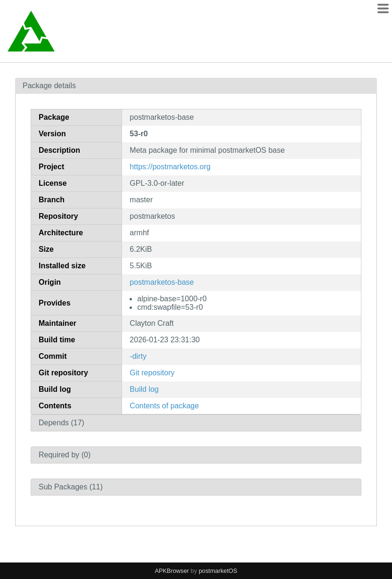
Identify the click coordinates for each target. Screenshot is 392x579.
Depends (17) (61, 423)
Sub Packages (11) (71, 487)
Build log (144, 389)
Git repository (152, 373)
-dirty (138, 356)
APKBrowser (172, 571)
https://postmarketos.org (170, 167)
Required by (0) (65, 455)
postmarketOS (218, 571)
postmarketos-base (162, 282)
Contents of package (164, 406)
